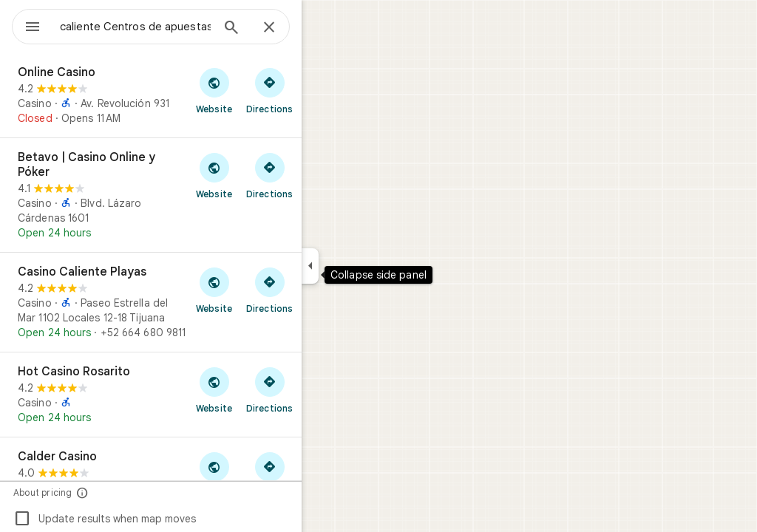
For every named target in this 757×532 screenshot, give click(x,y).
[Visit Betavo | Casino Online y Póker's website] (267, 175)
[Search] (285, 29)
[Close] (322, 28)
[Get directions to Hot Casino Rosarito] (323, 389)
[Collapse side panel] (363, 266)
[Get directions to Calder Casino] (323, 474)
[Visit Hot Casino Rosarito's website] (267, 389)
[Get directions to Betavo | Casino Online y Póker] (323, 175)
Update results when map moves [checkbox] (158, 519)
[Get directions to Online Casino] (323, 90)
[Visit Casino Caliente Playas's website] (267, 290)
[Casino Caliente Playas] (204, 302)
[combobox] (174, 27)
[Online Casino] (204, 95)
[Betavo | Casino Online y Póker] (204, 195)
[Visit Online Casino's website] (267, 90)
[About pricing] (136, 492)
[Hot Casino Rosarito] (204, 395)
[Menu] (27, 25)
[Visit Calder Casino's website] (267, 474)
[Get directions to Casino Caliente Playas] (323, 290)
